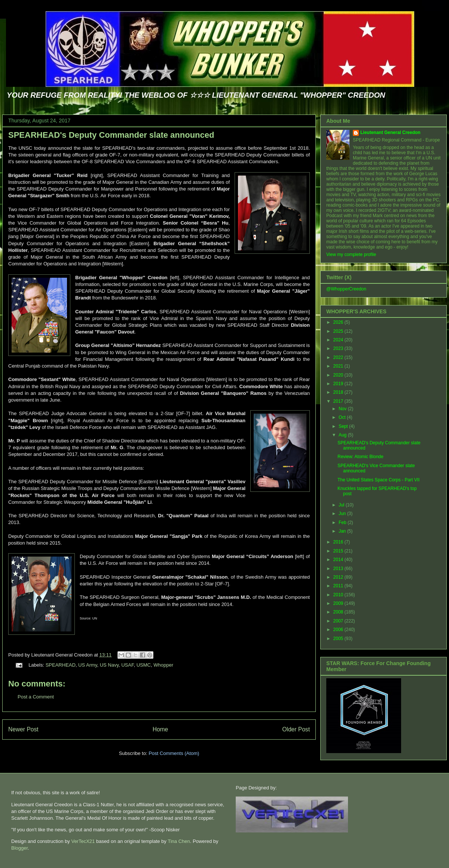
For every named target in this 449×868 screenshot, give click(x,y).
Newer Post (23, 729)
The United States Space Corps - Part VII (378, 480)
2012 (339, 577)
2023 (339, 348)
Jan (343, 531)
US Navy (109, 665)
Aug (343, 435)
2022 (339, 357)
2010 (339, 595)
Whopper (163, 665)
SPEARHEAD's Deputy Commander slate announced (111, 135)
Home (161, 729)
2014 (339, 560)
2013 (339, 569)
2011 (339, 586)
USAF (127, 665)
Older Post (296, 729)
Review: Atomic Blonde (361, 457)
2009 (339, 603)
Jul (342, 505)
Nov (343, 409)
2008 (339, 612)
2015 (339, 551)
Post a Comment (36, 697)
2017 (339, 401)
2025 (339, 331)
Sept (344, 426)
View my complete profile (351, 255)
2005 (339, 639)
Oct (343, 417)
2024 (339, 340)
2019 (339, 384)
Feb (343, 523)
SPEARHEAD (61, 665)
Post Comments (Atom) (174, 753)
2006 (339, 630)
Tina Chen (179, 841)
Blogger (19, 848)
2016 (339, 542)
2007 (339, 621)
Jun (343, 514)
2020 (339, 375)
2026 (339, 322)
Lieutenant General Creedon (390, 133)
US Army (88, 665)
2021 (339, 366)
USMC (144, 665)
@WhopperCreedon (346, 289)
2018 (339, 392)
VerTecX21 (83, 841)
